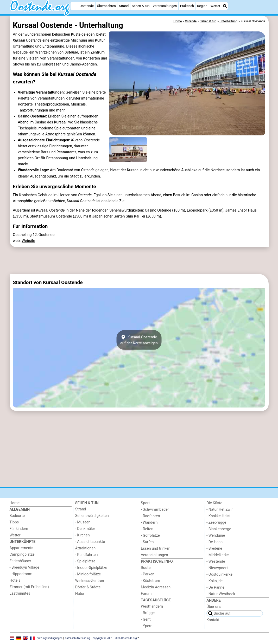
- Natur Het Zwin (220, 510)
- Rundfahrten (87, 555)
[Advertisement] (139, 260)
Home (15, 503)
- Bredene (214, 548)
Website (28, 241)
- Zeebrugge (216, 523)
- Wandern (149, 523)
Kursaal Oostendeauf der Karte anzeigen (139, 340)
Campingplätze (22, 554)
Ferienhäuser (20, 561)
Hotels (15, 580)
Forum (146, 594)
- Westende (216, 561)
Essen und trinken (156, 548)
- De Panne (215, 587)
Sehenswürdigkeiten (92, 516)
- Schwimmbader (155, 510)
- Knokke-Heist (218, 516)
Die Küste (214, 503)
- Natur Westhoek (221, 594)
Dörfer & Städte (88, 587)
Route (146, 568)
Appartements (21, 548)
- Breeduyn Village (24, 567)
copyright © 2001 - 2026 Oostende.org (115, 638)
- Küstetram (150, 581)
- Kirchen (83, 535)
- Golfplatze (150, 535)
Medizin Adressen (156, 587)
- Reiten (147, 529)
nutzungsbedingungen (50, 638)
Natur (80, 594)
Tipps (14, 522)
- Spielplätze (85, 561)
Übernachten (106, 6)
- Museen (83, 522)
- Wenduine (216, 535)
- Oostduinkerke (219, 574)
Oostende (87, 6)
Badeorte (17, 516)
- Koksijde (214, 581)
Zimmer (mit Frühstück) (29, 587)
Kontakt (213, 620)
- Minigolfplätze (88, 574)
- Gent (146, 619)
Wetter (215, 6)
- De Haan (214, 542)
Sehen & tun (141, 6)
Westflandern (152, 606)
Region (202, 6)
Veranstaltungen (165, 6)
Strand (124, 6)
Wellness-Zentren (90, 581)
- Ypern (147, 626)
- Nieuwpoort (217, 568)
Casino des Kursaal (51, 122)
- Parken (148, 574)
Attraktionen (85, 548)
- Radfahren (150, 516)
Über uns (214, 607)
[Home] (74, 6)
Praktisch (187, 6)
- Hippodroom (21, 574)
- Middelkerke (217, 555)
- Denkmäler (85, 529)
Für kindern (19, 529)
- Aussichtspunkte (90, 542)
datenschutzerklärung (78, 638)
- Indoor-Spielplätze (91, 568)
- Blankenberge (219, 529)
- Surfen (147, 542)
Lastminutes (20, 593)
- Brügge (148, 613)
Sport (145, 503)
